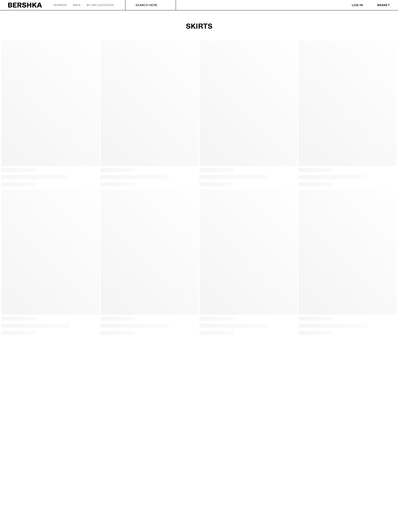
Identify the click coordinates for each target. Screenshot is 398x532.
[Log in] (352, 5)
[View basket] (378, 5)
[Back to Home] (25, 5)
